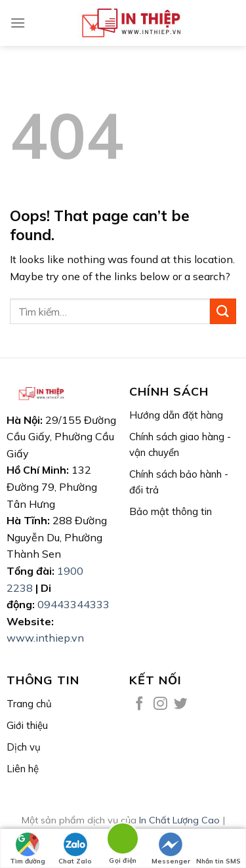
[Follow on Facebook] (139, 704)
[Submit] (223, 311)
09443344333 (73, 604)
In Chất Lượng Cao (179, 820)
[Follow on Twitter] (181, 704)
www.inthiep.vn (45, 638)
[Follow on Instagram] (160, 704)
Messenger (171, 849)
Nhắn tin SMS (218, 849)
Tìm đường (28, 849)
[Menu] (18, 23)
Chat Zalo (75, 849)
